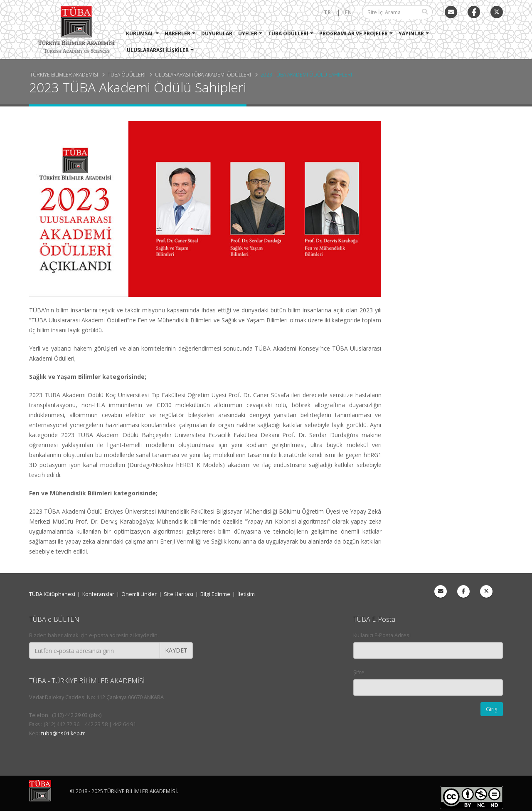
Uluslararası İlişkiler (158, 50)
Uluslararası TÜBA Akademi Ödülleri (203, 74)
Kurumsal (140, 33)
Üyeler (248, 33)
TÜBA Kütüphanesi (52, 594)
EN (348, 12)
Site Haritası (179, 594)
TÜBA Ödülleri (289, 33)
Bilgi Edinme (215, 594)
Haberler (178, 33)
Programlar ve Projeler (354, 33)
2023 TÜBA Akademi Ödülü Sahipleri (306, 74)
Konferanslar (98, 594)
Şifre (359, 672)
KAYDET (176, 650)
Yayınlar (412, 33)
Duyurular (217, 33)
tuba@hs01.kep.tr (63, 733)
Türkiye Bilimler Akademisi (64, 74)
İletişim (246, 594)
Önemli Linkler (139, 594)
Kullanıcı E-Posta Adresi (382, 635)
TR (327, 12)
